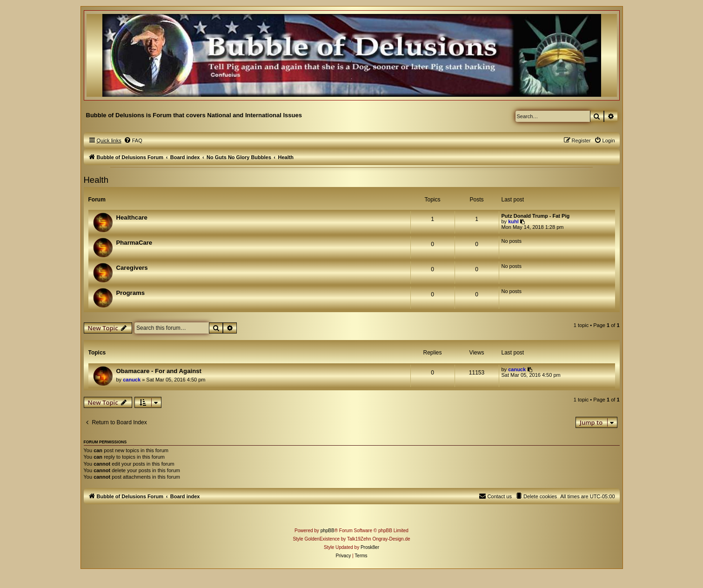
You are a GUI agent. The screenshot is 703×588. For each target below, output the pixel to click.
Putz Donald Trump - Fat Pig (536, 216)
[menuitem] (133, 140)
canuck (132, 380)
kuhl (513, 221)
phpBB (328, 531)
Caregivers (132, 268)
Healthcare (132, 217)
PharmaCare (134, 243)
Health (96, 180)
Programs (131, 293)
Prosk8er (370, 547)
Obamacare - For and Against (159, 371)
